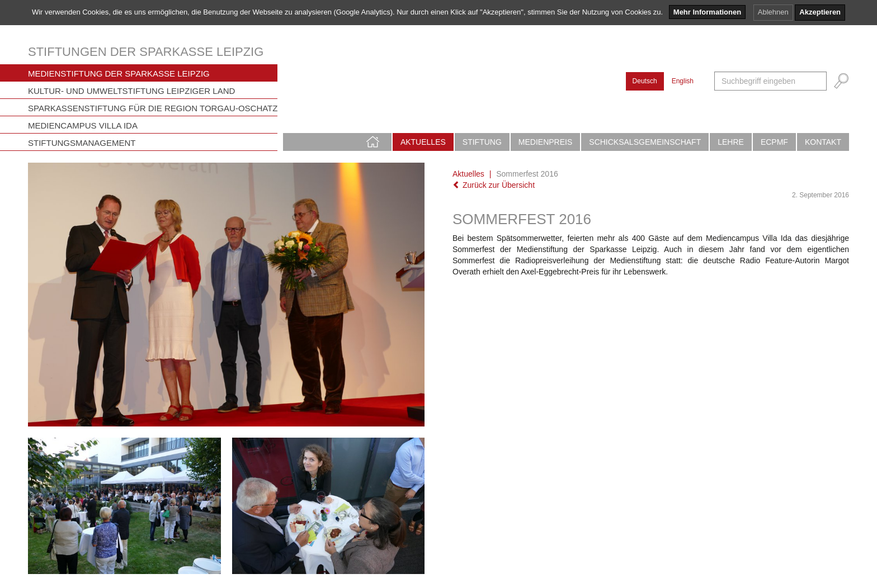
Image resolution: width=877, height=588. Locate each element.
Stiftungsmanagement (82, 143)
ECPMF (774, 142)
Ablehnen (773, 12)
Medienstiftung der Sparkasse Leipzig (119, 73)
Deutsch (645, 81)
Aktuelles (423, 142)
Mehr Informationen (707, 12)
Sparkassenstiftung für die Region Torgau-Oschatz (153, 108)
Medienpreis (545, 142)
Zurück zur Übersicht (494, 185)
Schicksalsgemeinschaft (645, 142)
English (683, 81)
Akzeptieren (820, 12)
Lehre (731, 142)
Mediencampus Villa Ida (83, 125)
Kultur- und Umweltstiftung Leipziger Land (131, 91)
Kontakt (823, 142)
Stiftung (482, 142)
